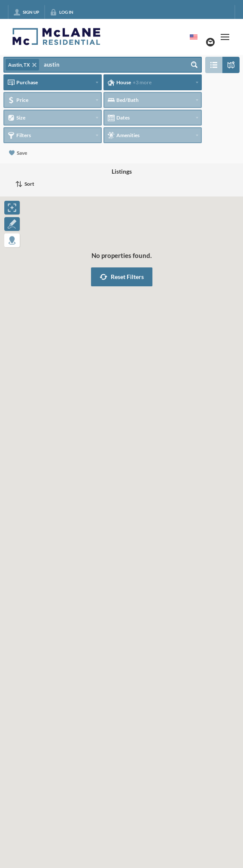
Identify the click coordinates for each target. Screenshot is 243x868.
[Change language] (194, 37)
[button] (122, 277)
